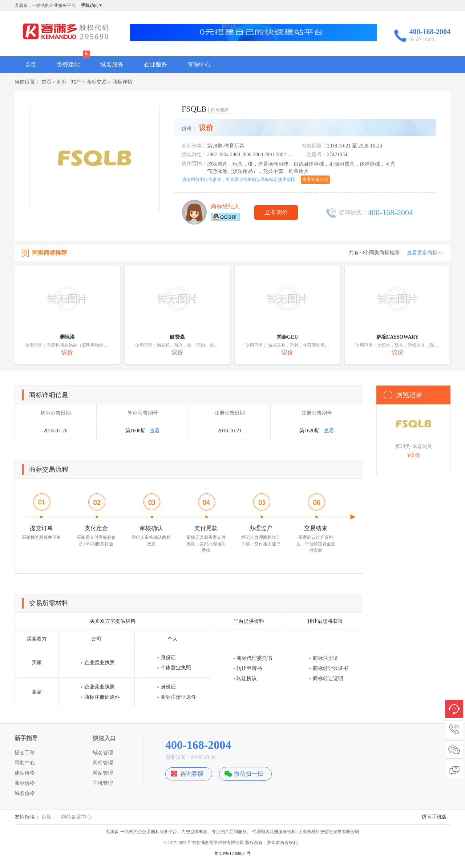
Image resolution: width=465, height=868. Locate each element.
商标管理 (103, 763)
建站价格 (25, 773)
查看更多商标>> (425, 253)
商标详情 (122, 82)
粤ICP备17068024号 (233, 853)
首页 (31, 64)
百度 (46, 817)
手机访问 (92, 5)
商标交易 (97, 82)
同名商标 (220, 110)
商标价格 (25, 783)
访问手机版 (434, 817)
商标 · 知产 (69, 82)
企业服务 (155, 64)
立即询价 (276, 212)
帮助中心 (25, 763)
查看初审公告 (315, 179)
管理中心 (199, 64)
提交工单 (25, 753)
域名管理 (103, 753)
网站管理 (103, 773)
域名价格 (25, 793)
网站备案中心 (76, 817)
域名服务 (112, 64)
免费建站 (68, 64)
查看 (155, 431)
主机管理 (103, 783)
